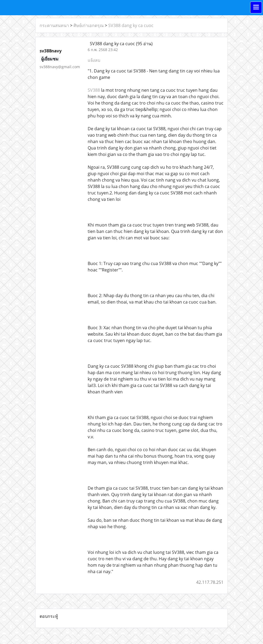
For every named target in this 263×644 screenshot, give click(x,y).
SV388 (94, 90)
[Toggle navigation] (256, 7)
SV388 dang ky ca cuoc (131, 25)
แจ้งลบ (94, 60)
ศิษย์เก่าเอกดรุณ (89, 25)
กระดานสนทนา (54, 25)
